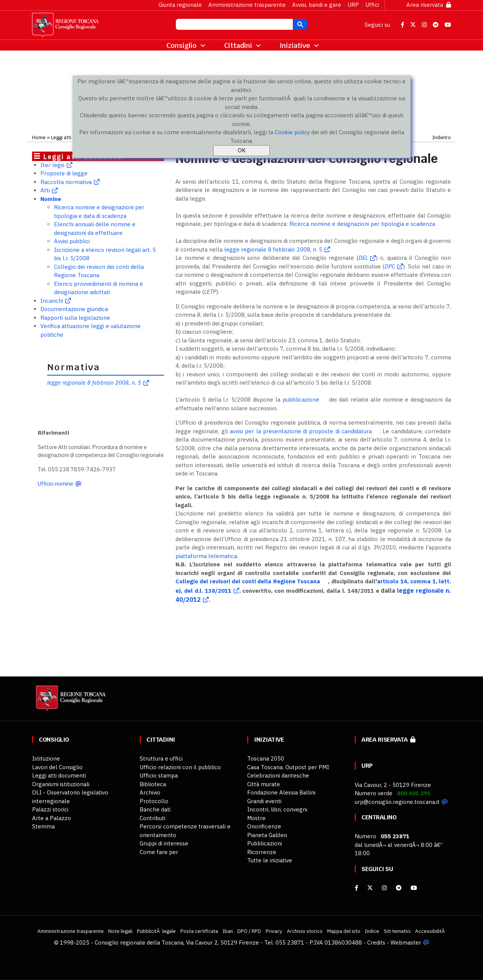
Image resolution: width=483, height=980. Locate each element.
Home (39, 137)
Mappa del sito (344, 931)
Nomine (51, 199)
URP (353, 5)
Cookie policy (292, 132)
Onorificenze (264, 826)
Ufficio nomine (55, 484)
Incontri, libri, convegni (277, 809)
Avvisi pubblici (72, 241)
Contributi (152, 818)
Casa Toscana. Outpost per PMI (288, 767)
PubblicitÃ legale (156, 931)
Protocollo (154, 801)
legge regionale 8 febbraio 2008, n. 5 (94, 383)
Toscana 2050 (266, 758)
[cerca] (234, 25)
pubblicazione (301, 400)
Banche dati (155, 809)
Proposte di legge (64, 173)
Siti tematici (397, 931)
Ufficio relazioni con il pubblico (180, 767)
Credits (376, 942)
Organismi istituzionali (61, 784)
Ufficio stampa (159, 775)
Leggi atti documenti (59, 775)
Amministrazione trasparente (247, 5)
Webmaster (406, 942)
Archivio (150, 792)
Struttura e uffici (161, 758)
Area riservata (429, 5)
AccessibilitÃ (431, 931)
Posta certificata (199, 931)
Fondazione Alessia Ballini (281, 792)
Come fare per (159, 852)
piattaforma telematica (206, 556)
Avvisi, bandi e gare (317, 5)
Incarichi (52, 301)
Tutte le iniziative (270, 860)
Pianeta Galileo (267, 835)
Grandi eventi (264, 801)
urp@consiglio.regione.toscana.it (397, 802)
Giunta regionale (180, 5)
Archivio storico (305, 931)
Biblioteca (153, 784)
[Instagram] (384, 888)
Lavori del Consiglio (57, 767)
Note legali (120, 931)
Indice (372, 931)
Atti (45, 190)
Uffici (372, 5)
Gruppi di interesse (164, 843)
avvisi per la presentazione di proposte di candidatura (300, 431)
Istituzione (46, 758)
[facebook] (356, 888)
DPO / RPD (249, 931)
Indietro (442, 137)
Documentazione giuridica (74, 309)
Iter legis (52, 165)
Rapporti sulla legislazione (75, 318)
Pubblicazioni (265, 843)
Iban (228, 931)
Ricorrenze (262, 852)
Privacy (274, 931)
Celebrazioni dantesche (278, 775)
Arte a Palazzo (52, 818)
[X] (370, 888)
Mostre (256, 818)
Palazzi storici (50, 809)
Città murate (264, 784)
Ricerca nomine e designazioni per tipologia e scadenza (362, 224)
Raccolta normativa (66, 182)
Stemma (43, 826)
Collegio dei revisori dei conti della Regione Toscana (248, 581)
